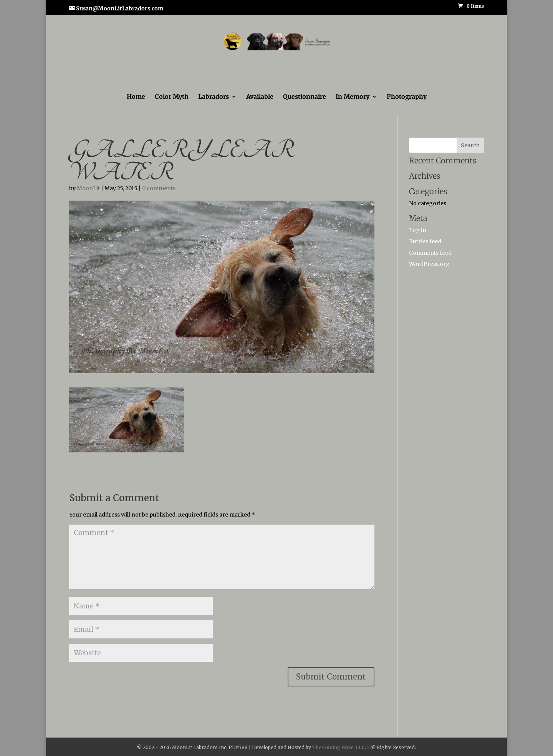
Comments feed (430, 253)
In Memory (353, 97)
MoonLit (88, 188)
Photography (407, 97)
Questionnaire (305, 97)
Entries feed (425, 241)
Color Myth (172, 97)
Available (260, 97)
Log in (418, 230)
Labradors (214, 97)
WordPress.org (429, 264)
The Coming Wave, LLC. (339, 747)
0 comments (159, 188)
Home (136, 97)
